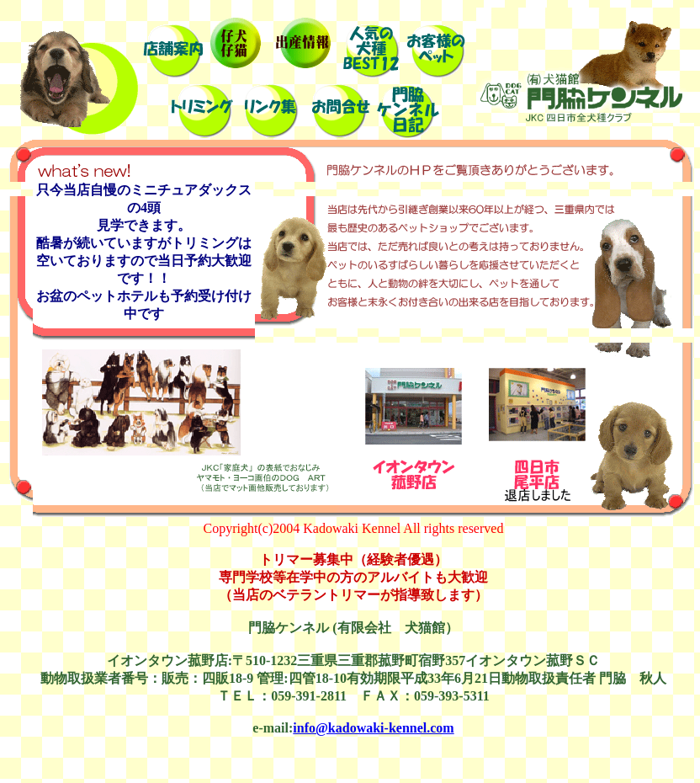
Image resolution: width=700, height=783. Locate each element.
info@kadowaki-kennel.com (373, 728)
